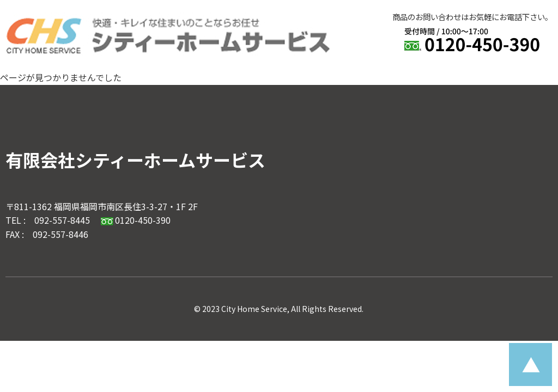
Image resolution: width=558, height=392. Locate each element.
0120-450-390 (136, 220)
